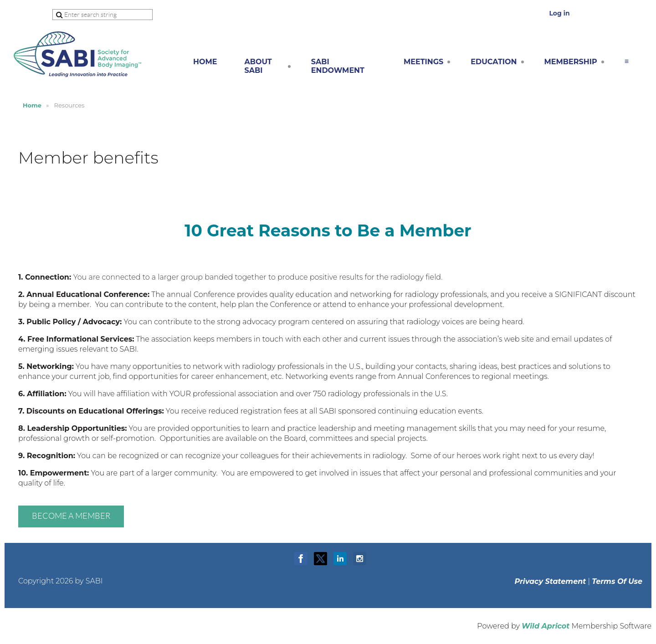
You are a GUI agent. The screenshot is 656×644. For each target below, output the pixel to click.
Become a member (71, 516)
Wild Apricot (546, 626)
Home (32, 105)
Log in (559, 13)
